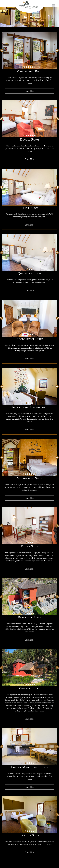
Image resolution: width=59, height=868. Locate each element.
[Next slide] (57, 50)
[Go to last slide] (2, 50)
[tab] (20, 67)
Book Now (29, 91)
